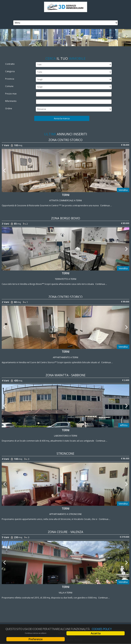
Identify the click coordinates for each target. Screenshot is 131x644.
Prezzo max (11, 94)
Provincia (10, 79)
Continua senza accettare (36, 633)
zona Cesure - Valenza (65, 532)
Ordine (9, 108)
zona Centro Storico (65, 140)
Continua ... (105, 205)
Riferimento (11, 101)
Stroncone (65, 454)
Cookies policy (102, 629)
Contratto (10, 64)
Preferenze (36, 639)
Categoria (10, 71)
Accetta (96, 633)
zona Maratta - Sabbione (66, 375)
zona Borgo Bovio (66, 218)
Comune (9, 86)
